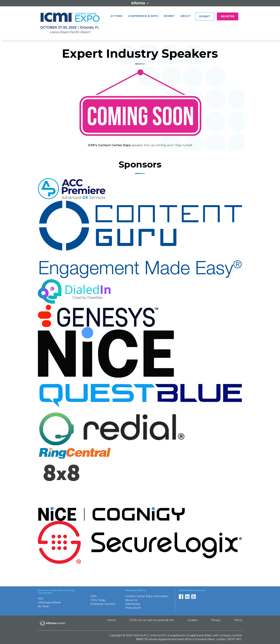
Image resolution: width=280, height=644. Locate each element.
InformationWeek (49, 602)
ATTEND (117, 16)
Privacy (216, 620)
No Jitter (44, 606)
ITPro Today (98, 600)
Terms (238, 620)
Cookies (193, 620)
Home (112, 620)
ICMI (93, 596)
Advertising (133, 604)
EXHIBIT (169, 16)
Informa (140, 3)
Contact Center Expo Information (147, 596)
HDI (41, 599)
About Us (131, 600)
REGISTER (228, 16)
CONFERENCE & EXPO (143, 16)
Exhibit (205, 16)
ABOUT (186, 16)
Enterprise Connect (103, 604)
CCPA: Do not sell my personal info (152, 620)
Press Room (133, 608)
